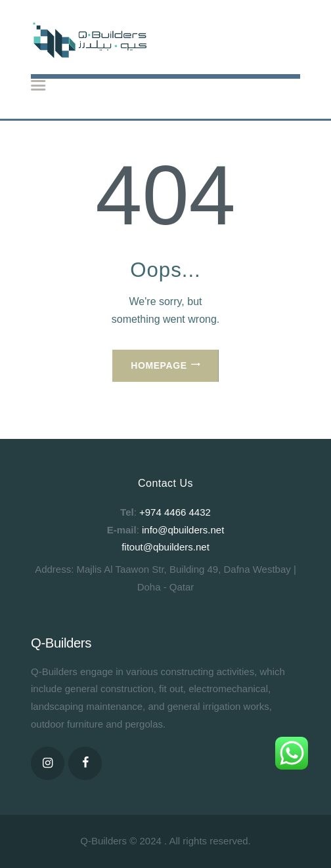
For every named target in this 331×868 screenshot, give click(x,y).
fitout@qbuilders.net (165, 547)
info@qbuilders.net (183, 530)
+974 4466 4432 (175, 512)
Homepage (159, 365)
